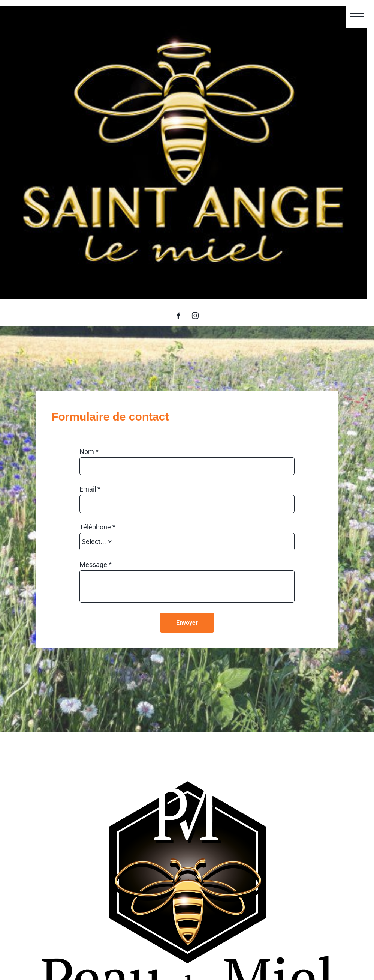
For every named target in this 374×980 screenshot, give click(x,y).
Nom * (89, 452)
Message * (96, 565)
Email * (90, 489)
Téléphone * (97, 527)
